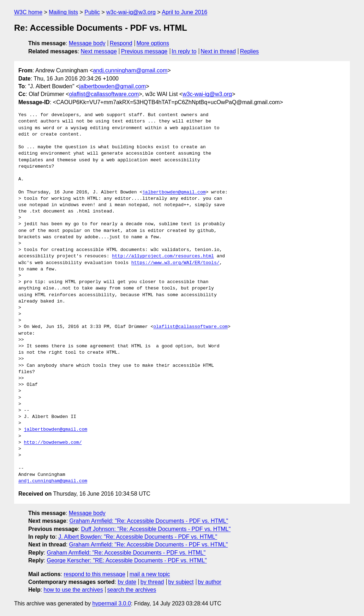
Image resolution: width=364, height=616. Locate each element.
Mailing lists (63, 12)
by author (210, 582)
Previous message (144, 51)
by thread (152, 582)
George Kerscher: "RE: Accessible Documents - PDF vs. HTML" (127, 560)
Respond (121, 43)
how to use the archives (73, 590)
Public (92, 12)
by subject (181, 582)
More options (153, 43)
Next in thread (218, 51)
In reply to (184, 51)
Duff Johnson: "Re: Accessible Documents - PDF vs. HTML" (156, 529)
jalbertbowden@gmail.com (112, 86)
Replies (249, 51)
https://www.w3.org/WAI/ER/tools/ (175, 263)
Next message (99, 51)
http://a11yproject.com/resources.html (163, 256)
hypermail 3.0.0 (111, 603)
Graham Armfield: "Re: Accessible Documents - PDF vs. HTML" (149, 521)
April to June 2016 (184, 12)
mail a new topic (150, 574)
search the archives (132, 590)
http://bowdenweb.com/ (53, 443)
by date (127, 582)
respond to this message (94, 574)
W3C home (28, 12)
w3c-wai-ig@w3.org (131, 12)
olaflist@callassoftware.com (104, 94)
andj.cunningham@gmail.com (130, 70)
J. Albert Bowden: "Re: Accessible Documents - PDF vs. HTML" (138, 537)
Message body (87, 43)
